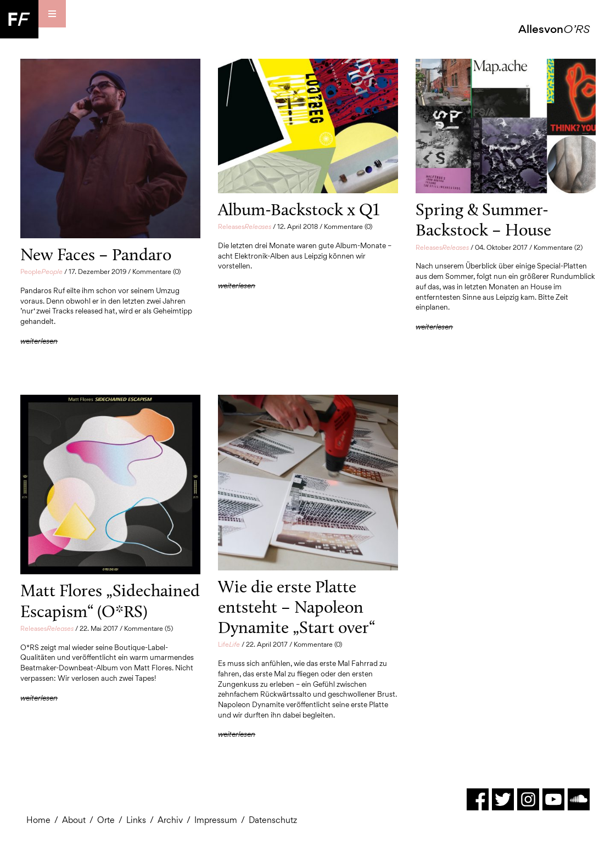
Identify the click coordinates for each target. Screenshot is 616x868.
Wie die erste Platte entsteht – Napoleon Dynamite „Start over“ (296, 607)
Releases (245, 226)
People (41, 271)
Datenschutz (273, 820)
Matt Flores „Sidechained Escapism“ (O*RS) (110, 600)
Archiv (170, 820)
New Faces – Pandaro (96, 254)
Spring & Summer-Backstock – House (483, 219)
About (74, 820)
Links (136, 820)
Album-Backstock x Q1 (299, 209)
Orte (106, 820)
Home (38, 820)
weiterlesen (39, 341)
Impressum (216, 820)
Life (229, 644)
